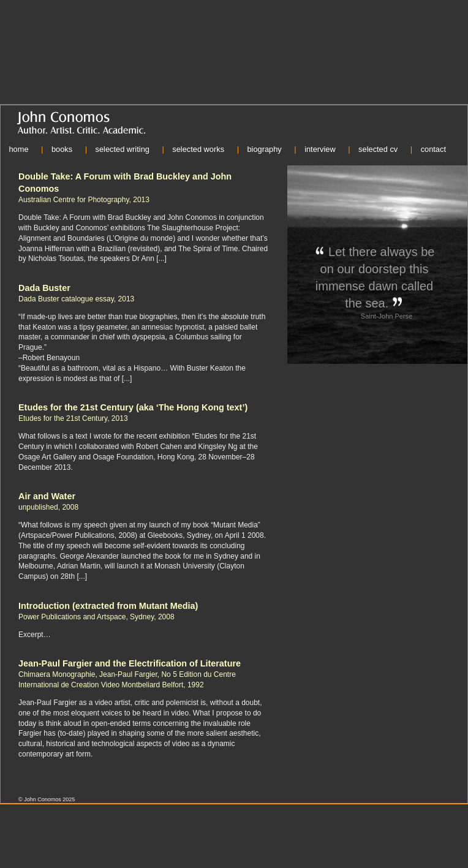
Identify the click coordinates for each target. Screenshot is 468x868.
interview (320, 149)
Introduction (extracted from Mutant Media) (108, 606)
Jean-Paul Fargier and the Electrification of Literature (130, 663)
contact (433, 149)
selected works (198, 149)
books (62, 149)
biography (264, 149)
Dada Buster (44, 288)
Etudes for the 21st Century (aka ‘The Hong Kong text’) (133, 407)
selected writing (122, 149)
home (18, 149)
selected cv (378, 149)
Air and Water (47, 496)
